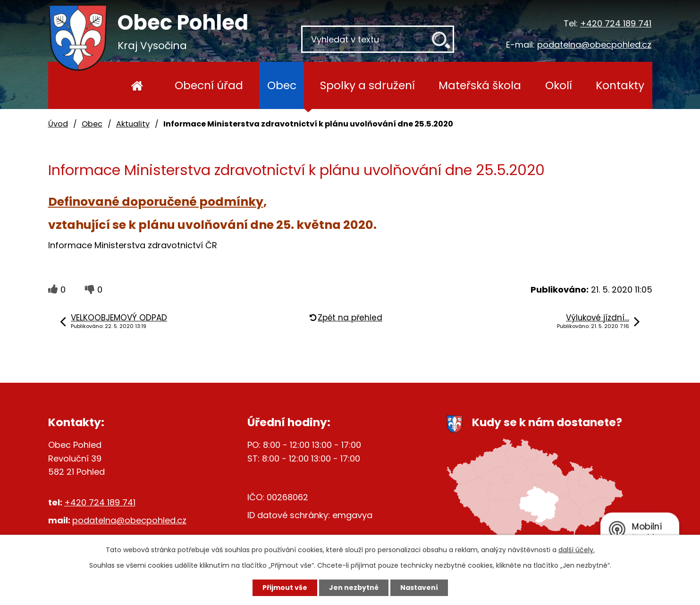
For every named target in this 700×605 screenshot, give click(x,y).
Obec (282, 85)
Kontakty (620, 85)
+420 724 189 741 (616, 23)
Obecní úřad (209, 85)
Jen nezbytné (354, 588)
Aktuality (133, 124)
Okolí (559, 85)
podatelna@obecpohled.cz (594, 45)
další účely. (577, 550)
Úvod (138, 85)
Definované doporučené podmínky (156, 202)
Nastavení (419, 588)
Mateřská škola (480, 85)
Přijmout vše (285, 588)
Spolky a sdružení (367, 85)
